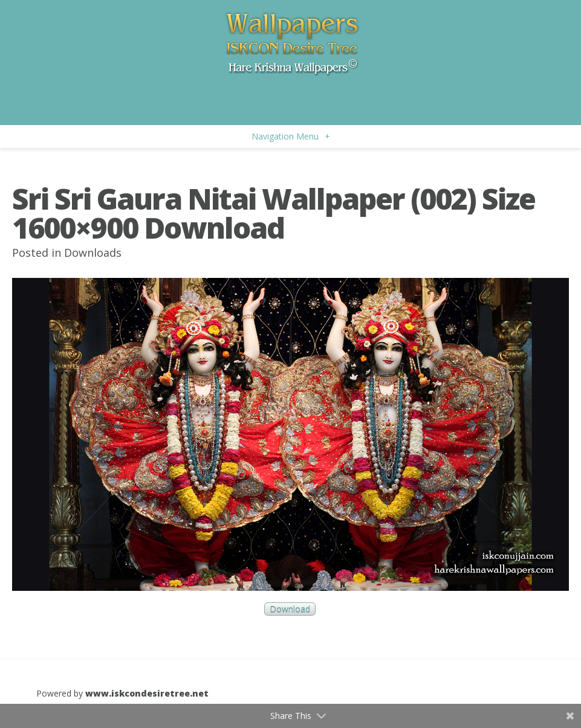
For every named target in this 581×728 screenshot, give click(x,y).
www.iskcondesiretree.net (147, 693)
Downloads (93, 253)
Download (290, 609)
